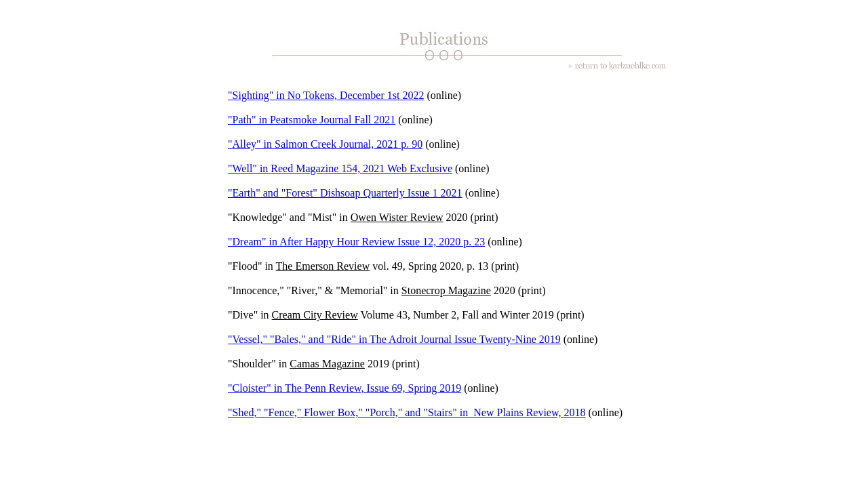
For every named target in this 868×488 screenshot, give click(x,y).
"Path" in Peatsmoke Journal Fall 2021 (312, 120)
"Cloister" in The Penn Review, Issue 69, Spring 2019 (344, 388)
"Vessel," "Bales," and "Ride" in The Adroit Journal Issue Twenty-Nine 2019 (394, 339)
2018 (574, 412)
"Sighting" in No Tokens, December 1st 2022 (326, 95)
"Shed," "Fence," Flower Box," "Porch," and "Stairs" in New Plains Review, (396, 412)
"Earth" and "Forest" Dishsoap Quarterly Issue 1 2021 (345, 193)
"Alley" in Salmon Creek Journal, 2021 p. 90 (325, 144)
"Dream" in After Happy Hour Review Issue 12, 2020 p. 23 (356, 242)
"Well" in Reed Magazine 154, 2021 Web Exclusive (340, 168)
